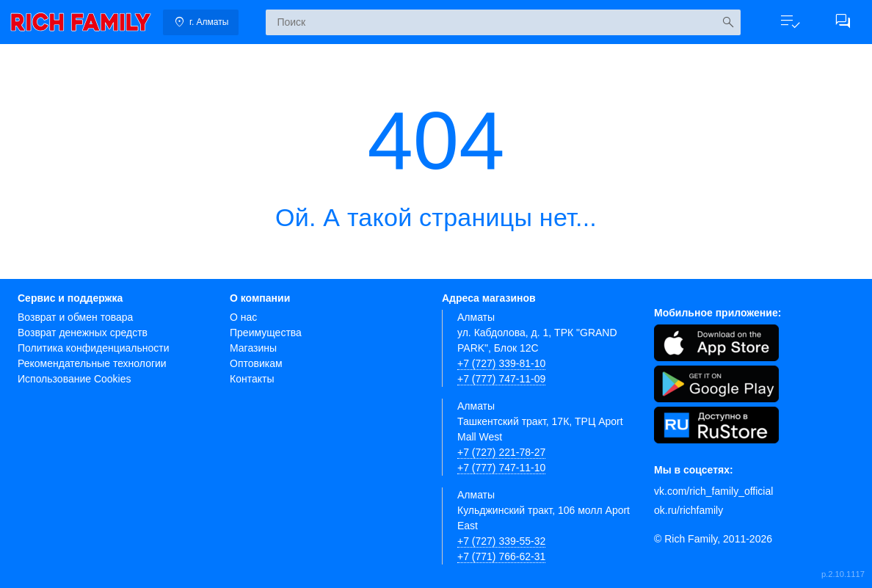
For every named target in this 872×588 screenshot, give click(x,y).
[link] (81, 22)
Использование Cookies (75, 379)
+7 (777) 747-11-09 (501, 379)
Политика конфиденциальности (94, 348)
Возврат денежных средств (83, 333)
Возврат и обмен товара (75, 317)
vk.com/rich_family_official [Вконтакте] (713, 491)
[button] (790, 22)
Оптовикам (256, 363)
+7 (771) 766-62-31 (501, 556)
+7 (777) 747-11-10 (501, 468)
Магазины (253, 348)
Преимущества (266, 333)
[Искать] (728, 22)
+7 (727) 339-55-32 (501, 541)
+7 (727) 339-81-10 (501, 363)
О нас (243, 317)
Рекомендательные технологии (92, 363)
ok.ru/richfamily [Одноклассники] (688, 510)
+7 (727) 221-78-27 (501, 452)
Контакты (252, 379)
